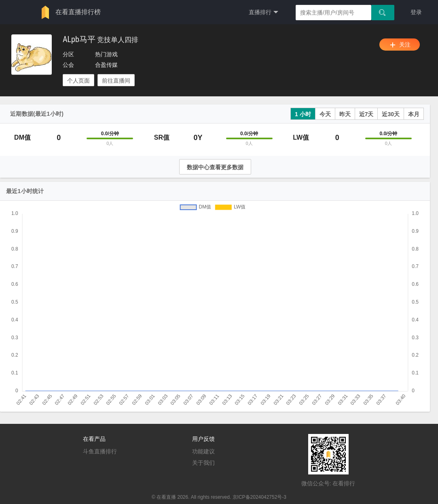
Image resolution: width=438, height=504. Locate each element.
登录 (416, 12)
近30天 (391, 114)
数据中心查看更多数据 (215, 167)
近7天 (366, 114)
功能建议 (203, 451)
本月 (414, 114)
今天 (325, 114)
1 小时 (303, 114)
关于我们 (203, 463)
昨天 (345, 114)
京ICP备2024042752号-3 (259, 497)
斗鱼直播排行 (100, 451)
